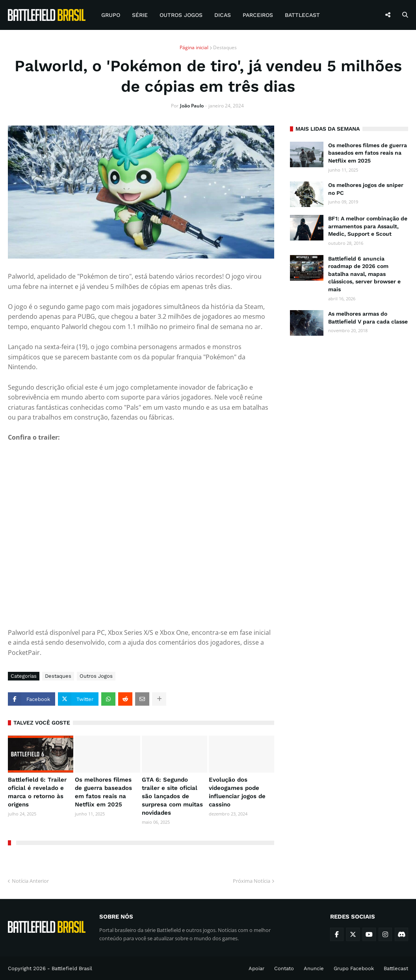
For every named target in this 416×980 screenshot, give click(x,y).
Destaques (225, 47)
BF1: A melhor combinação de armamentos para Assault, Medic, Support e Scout (368, 226)
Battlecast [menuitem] (302, 15)
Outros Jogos (96, 676)
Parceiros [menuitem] (258, 15)
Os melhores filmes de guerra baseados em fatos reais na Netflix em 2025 (103, 792)
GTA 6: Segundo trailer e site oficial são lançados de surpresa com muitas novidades (172, 796)
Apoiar (256, 968)
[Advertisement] (349, 395)
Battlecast (396, 968)
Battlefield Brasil (72, 968)
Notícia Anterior (30, 881)
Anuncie (314, 968)
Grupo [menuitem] (111, 15)
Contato (284, 968)
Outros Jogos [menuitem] (181, 15)
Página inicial (194, 47)
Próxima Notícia (252, 881)
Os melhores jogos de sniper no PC (366, 189)
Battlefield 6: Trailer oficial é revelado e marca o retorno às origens (37, 792)
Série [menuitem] (140, 15)
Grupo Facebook (354, 968)
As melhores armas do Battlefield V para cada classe (368, 318)
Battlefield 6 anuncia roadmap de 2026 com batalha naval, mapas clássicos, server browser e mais (364, 274)
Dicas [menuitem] (223, 15)
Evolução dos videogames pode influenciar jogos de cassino (237, 792)
